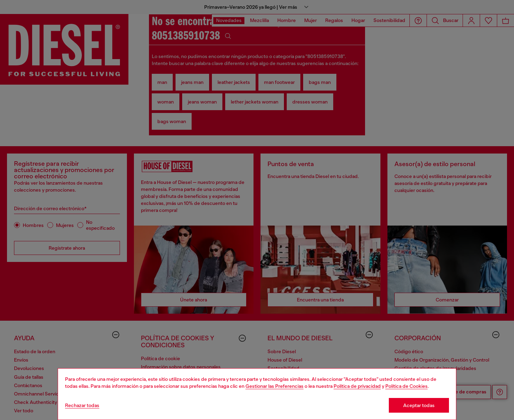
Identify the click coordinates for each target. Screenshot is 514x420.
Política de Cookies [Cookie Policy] (406, 386)
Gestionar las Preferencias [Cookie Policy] (274, 386)
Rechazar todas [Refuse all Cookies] (82, 405)
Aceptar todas (419, 405)
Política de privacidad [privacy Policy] (357, 386)
